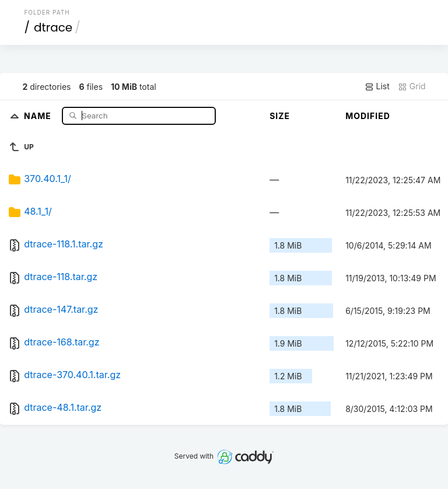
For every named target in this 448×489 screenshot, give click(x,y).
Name (39, 115)
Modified (368, 116)
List (377, 86)
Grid (412, 86)
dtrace (53, 27)
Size (280, 116)
